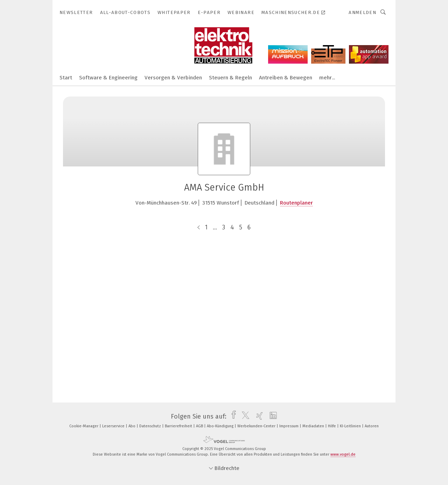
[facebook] (232, 416)
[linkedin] (271, 416)
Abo (132, 426)
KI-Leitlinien (351, 426)
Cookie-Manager (84, 426)
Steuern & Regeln (230, 78)
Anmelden (362, 12)
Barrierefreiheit (179, 426)
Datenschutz (151, 426)
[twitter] (244, 416)
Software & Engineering (108, 78)
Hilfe (332, 426)
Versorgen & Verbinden (173, 78)
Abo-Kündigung (221, 426)
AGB (200, 426)
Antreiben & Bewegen (286, 78)
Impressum (289, 426)
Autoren (372, 426)
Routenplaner (296, 203)
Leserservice (114, 426)
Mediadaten (314, 426)
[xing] (258, 416)
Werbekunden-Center (257, 426)
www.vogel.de (343, 454)
